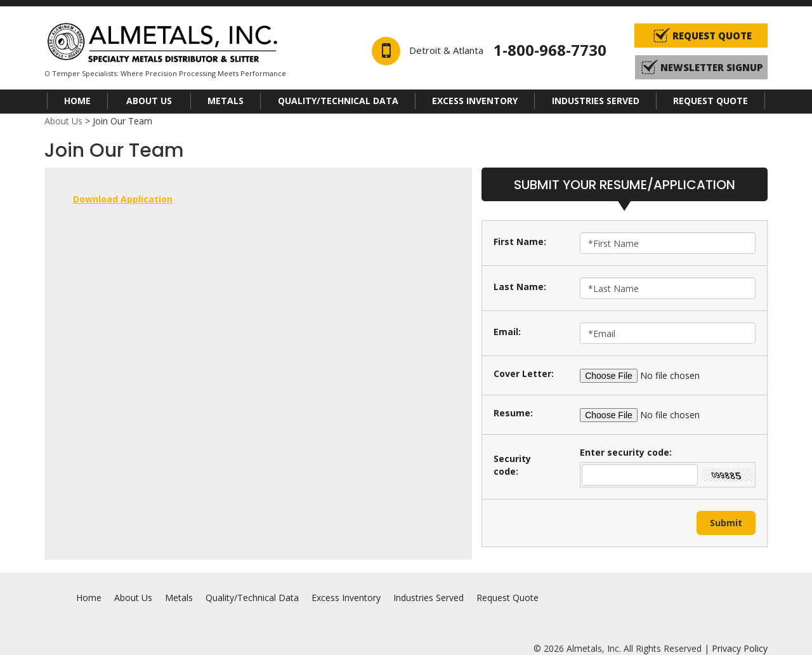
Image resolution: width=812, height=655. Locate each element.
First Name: (520, 241)
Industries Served (596, 101)
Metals (226, 101)
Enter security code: (626, 452)
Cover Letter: (524, 374)
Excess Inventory (475, 101)
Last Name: (520, 287)
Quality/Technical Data (338, 101)
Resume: (513, 413)
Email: (507, 332)
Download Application (123, 199)
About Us (149, 101)
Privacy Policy (740, 648)
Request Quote (710, 101)
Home (77, 101)
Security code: (512, 465)
